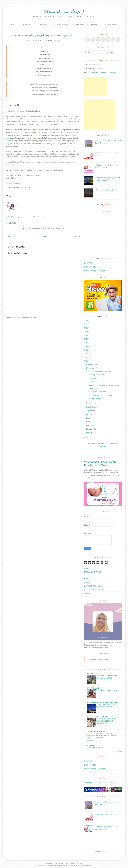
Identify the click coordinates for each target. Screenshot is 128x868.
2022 (86, 321)
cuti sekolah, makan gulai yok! (106, 190)
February (90, 429)
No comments (55, 40)
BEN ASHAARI (93, 688)
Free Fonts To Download (96, 748)
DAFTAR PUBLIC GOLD (93, 586)
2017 (86, 339)
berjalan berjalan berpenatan (100, 371)
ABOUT (87, 582)
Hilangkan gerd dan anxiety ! (107, 690)
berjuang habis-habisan (97, 375)
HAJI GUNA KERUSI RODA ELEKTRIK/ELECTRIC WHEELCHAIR (106, 721)
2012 (86, 354)
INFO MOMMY (90, 267)
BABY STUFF (89, 263)
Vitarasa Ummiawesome (98, 659)
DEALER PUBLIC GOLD (93, 590)
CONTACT (88, 593)
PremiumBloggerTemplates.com (81, 865)
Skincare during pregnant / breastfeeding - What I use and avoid (106, 735)
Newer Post (12, 236)
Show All (119, 751)
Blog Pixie (91, 746)
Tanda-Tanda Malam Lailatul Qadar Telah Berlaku (107, 706)
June (88, 418)
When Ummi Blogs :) (64, 12)
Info (45, 229)
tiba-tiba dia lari (95, 399)
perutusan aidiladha (96, 382)
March (89, 425)
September (91, 407)
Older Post (76, 236)
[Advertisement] (95, 87)
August (89, 410)
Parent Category (62, 25)
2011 (86, 357)
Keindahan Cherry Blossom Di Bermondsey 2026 (107, 677)
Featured (80, 25)
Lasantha (66, 865)
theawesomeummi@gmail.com (104, 72)
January (89, 433)
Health (94, 25)
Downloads (42, 25)
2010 (86, 361)
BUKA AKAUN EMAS (92, 572)
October (89, 403)
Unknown (35, 40)
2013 (86, 350)
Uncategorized (111, 25)
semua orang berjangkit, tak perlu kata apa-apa (44, 35)
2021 (86, 324)
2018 (86, 335)
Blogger (103, 446)
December (90, 364)
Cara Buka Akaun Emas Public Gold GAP (100, 782)
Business (27, 25)
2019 (86, 332)
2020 (86, 328)
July (88, 414)
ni (14, 143)
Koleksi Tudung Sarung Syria (95, 271)
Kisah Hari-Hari (53, 229)
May (88, 422)
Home (13, 25)
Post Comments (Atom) (26, 317)
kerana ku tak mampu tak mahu (101, 395)
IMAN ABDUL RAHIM (96, 731)
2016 (86, 343)
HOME (87, 568)
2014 (86, 346)
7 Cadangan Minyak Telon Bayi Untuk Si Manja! (100, 463)
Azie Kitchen (92, 674)
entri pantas (93, 378)
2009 (86, 437)
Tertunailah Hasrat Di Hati (98, 717)
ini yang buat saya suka (97, 391)
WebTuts (47, 865)
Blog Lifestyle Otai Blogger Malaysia (102, 702)
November (90, 368)
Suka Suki (63, 229)
